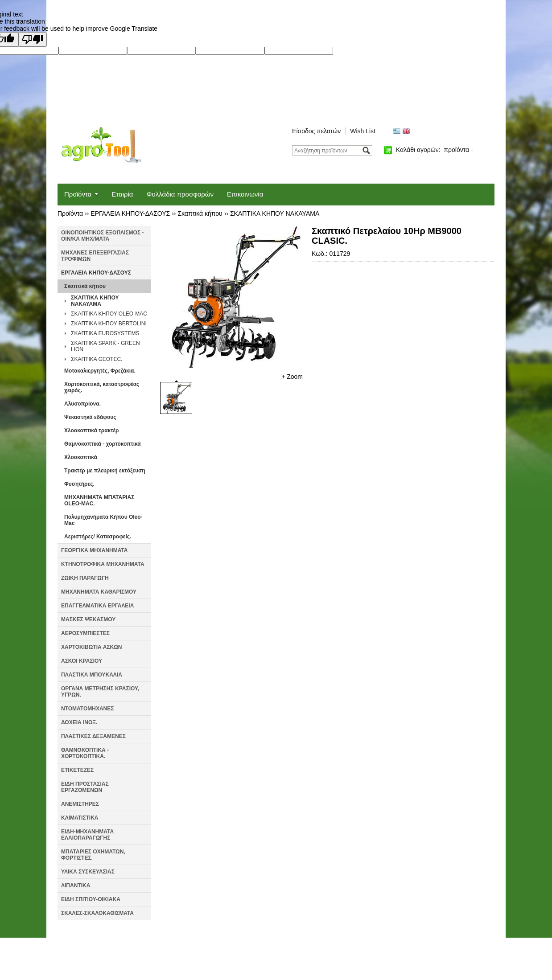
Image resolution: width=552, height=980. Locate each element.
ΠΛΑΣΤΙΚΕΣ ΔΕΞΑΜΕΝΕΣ (93, 736)
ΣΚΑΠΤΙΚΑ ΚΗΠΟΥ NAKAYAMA (275, 213)
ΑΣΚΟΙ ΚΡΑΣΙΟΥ (82, 661)
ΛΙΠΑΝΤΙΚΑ (76, 886)
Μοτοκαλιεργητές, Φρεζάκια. (100, 371)
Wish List (363, 131)
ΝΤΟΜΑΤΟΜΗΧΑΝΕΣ (87, 709)
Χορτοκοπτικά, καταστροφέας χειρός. (102, 387)
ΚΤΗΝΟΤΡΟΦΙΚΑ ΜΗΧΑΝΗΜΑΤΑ (103, 564)
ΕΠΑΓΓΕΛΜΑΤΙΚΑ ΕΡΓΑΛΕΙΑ (97, 606)
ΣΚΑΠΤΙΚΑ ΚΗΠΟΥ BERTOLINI (109, 324)
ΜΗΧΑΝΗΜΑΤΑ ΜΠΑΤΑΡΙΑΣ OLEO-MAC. (99, 500)
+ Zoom (292, 377)
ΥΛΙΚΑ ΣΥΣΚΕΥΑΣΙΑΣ (88, 872)
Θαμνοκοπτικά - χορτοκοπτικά (103, 444)
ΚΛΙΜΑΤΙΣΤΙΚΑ (80, 818)
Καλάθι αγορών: (435, 150)
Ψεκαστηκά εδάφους (90, 417)
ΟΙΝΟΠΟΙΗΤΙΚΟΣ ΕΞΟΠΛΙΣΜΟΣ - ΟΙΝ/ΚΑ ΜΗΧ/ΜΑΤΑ (102, 236)
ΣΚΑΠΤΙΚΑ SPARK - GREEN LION (105, 346)
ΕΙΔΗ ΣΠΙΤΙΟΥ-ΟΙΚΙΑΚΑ (91, 899)
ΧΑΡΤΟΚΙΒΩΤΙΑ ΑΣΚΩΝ (91, 647)
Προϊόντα (78, 194)
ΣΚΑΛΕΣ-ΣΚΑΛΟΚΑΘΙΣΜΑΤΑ (97, 913)
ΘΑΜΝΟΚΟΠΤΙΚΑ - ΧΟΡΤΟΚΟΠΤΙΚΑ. (85, 753)
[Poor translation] (33, 39)
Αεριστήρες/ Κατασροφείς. (98, 537)
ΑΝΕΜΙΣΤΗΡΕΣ (80, 804)
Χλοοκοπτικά (81, 457)
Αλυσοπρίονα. (82, 404)
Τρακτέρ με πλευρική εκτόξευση (105, 471)
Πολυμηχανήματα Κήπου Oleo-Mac (103, 520)
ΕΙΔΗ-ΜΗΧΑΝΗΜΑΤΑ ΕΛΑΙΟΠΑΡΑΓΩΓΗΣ (87, 835)
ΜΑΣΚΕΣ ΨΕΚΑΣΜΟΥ (88, 619)
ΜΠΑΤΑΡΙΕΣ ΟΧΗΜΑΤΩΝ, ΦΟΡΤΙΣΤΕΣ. (93, 855)
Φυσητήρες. (79, 484)
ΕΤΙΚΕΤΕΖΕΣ (77, 770)
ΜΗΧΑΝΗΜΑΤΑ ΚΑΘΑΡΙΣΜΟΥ (99, 592)
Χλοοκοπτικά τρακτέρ (91, 431)
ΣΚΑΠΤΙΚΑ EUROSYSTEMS (105, 333)
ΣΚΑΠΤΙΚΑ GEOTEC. (97, 359)
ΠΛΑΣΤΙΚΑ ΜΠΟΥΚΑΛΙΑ (92, 675)
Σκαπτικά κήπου (200, 213)
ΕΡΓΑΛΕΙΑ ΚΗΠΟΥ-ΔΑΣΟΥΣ (130, 213)
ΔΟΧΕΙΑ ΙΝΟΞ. (79, 722)
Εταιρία (122, 194)
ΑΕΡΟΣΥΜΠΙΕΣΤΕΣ (85, 633)
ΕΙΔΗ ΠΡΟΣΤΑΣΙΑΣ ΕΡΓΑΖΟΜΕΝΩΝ (85, 787)
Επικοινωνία (245, 194)
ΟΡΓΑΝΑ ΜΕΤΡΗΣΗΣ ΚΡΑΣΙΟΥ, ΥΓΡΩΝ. (100, 692)
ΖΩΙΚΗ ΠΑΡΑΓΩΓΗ (85, 578)
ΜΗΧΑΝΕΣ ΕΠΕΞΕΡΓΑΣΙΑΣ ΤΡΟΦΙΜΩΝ (95, 256)
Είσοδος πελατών (316, 131)
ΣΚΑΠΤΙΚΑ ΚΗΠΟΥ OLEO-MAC (109, 314)
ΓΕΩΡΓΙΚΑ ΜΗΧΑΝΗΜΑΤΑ (95, 550)
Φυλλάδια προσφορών (180, 194)
